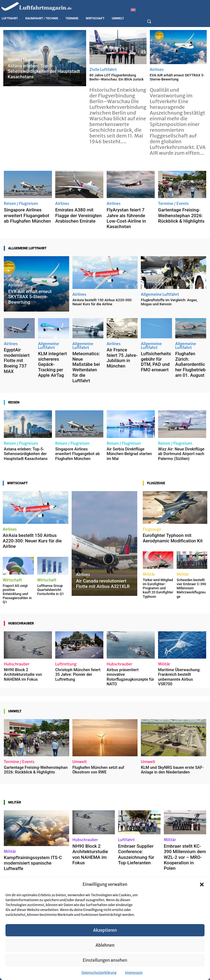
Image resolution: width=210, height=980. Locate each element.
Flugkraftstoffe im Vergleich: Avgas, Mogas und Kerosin (169, 293)
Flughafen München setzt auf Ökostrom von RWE (104, 725)
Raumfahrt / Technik (74, 871)
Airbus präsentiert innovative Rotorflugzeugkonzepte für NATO (129, 636)
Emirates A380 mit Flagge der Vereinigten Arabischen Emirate (79, 213)
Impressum (134, 972)
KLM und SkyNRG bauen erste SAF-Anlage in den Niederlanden (169, 725)
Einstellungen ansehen (105, 960)
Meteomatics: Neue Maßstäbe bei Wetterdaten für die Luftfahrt (86, 349)
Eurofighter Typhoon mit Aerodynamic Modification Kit (170, 509)
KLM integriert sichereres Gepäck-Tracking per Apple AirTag (51, 349)
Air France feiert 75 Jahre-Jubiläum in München (119, 343)
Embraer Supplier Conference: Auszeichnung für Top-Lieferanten (136, 806)
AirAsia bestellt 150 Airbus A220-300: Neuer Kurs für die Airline (102, 293)
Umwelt (80, 717)
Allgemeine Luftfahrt (160, 285)
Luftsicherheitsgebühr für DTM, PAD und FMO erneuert (156, 347)
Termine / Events (173, 204)
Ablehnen (105, 945)
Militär (149, 545)
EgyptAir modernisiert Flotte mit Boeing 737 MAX (18, 343)
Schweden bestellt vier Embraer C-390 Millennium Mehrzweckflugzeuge (192, 555)
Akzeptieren (105, 930)
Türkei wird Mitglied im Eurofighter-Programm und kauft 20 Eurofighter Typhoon (157, 557)
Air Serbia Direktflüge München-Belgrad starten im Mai (129, 426)
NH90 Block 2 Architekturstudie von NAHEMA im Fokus (21, 636)
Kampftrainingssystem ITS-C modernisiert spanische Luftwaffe (35, 814)
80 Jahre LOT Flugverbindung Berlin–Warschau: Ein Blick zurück (116, 77)
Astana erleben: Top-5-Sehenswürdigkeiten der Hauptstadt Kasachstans (23, 426)
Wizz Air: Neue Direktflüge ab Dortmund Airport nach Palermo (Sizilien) (181, 426)
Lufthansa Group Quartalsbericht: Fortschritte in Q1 (49, 553)
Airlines (157, 70)
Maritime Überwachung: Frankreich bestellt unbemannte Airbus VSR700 (180, 636)
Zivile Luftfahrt (103, 70)
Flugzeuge (152, 501)
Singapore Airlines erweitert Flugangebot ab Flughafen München (26, 213)
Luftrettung (66, 626)
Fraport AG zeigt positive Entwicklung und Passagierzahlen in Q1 (17, 555)
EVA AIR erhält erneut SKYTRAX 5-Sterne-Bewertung (177, 77)
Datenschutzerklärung (99, 972)
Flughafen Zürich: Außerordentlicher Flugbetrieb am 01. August (188, 349)
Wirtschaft (12, 545)
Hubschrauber (17, 626)
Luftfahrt (126, 794)
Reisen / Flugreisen (25, 61)
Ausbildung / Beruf (21, 871)
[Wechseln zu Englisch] (133, 10)
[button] (202, 885)
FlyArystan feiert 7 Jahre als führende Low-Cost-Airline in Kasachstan (129, 213)
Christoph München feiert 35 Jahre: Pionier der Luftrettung (79, 634)
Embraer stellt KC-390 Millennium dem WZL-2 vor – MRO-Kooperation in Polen (184, 806)
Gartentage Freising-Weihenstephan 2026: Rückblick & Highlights (176, 213)
